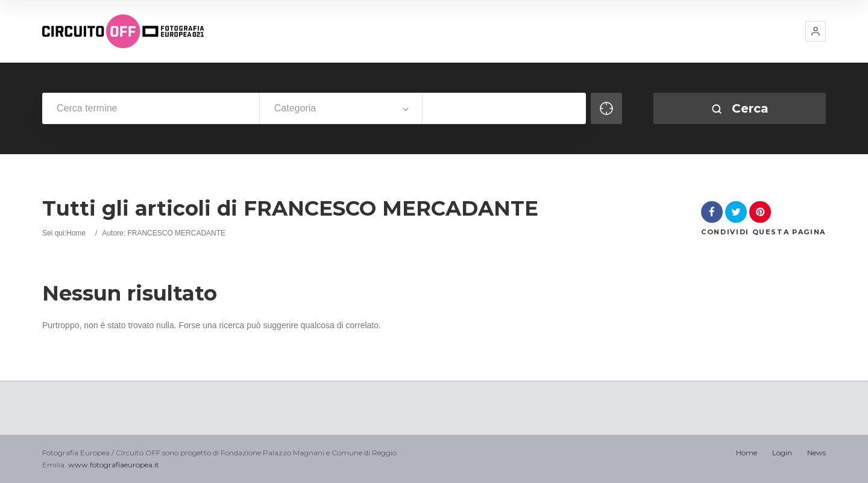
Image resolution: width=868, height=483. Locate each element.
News (816, 453)
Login (782, 453)
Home (76, 233)
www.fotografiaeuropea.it (114, 465)
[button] (816, 31)
